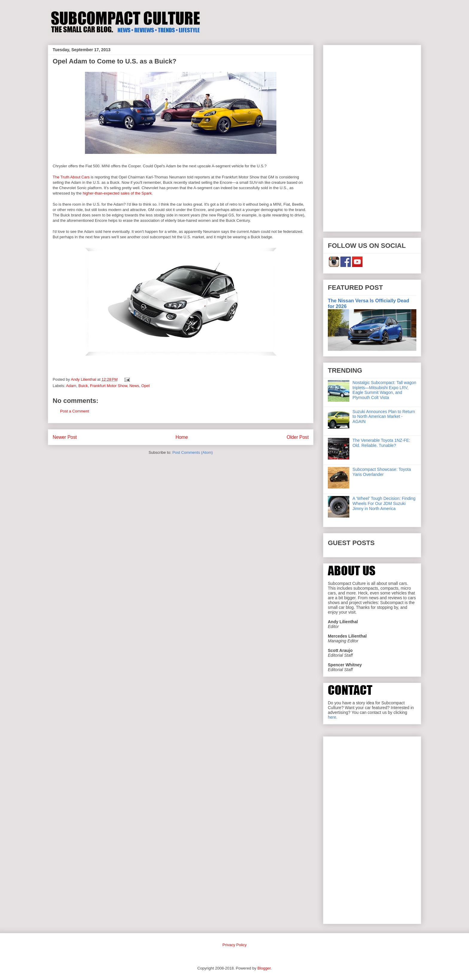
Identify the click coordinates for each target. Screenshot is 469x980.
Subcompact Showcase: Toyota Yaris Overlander (382, 472)
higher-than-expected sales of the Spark (117, 193)
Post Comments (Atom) (192, 452)
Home (182, 437)
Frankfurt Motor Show (109, 386)
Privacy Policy (235, 945)
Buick (83, 386)
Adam (71, 386)
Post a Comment (75, 411)
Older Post (298, 437)
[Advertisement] (372, 137)
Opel (145, 386)
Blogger (264, 968)
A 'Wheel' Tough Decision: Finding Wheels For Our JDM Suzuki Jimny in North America (384, 503)
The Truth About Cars (71, 177)
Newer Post (65, 437)
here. (333, 717)
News (134, 386)
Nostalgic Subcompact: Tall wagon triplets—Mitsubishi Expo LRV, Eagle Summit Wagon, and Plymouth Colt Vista (385, 390)
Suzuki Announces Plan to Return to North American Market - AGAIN (384, 417)
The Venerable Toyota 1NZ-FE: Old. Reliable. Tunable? (382, 443)
